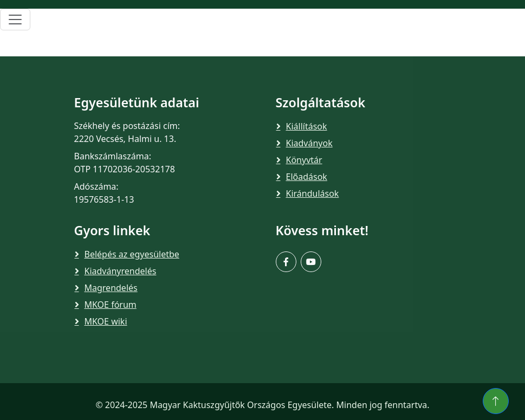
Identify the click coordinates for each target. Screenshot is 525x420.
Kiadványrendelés (121, 271)
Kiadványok (309, 143)
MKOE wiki (106, 321)
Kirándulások (313, 193)
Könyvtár (304, 160)
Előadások (307, 177)
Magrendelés (111, 288)
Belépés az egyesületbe (132, 254)
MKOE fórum (111, 305)
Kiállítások (307, 126)
